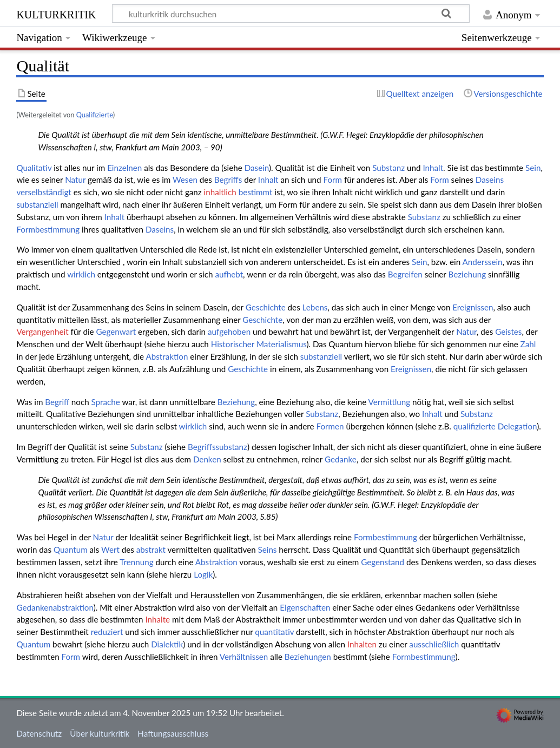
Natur (75, 180)
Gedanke (341, 459)
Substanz (388, 168)
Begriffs (228, 180)
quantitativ (274, 632)
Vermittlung (390, 402)
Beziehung (467, 274)
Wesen (185, 180)
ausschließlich (434, 644)
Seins (268, 550)
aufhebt (229, 274)
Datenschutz (39, 733)
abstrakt (151, 550)
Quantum (71, 550)
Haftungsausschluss (173, 733)
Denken (207, 459)
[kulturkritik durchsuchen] (291, 14)
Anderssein (483, 262)
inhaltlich (220, 192)
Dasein (257, 168)
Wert (110, 550)
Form (332, 180)
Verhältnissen (244, 657)
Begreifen (405, 274)
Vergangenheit (42, 332)
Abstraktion (167, 356)
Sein (533, 168)
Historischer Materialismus (259, 344)
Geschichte (266, 307)
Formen (330, 426)
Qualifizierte (95, 115)
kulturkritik (56, 13)
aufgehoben (229, 332)
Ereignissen (473, 307)
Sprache (106, 402)
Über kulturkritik (100, 733)
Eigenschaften (305, 607)
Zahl (528, 344)
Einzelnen (124, 168)
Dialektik (167, 644)
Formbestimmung (48, 229)
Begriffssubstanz (218, 447)
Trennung (136, 562)
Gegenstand (383, 562)
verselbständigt (44, 192)
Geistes (508, 332)
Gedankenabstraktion (55, 607)
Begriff (57, 402)
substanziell (37, 204)
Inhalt (433, 168)
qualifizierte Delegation (495, 426)
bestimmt (256, 192)
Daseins (490, 180)
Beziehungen (308, 657)
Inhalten (362, 644)
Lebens (315, 307)
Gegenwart (116, 332)
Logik (203, 574)
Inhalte (157, 619)
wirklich (81, 274)
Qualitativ (34, 168)
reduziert (107, 632)
